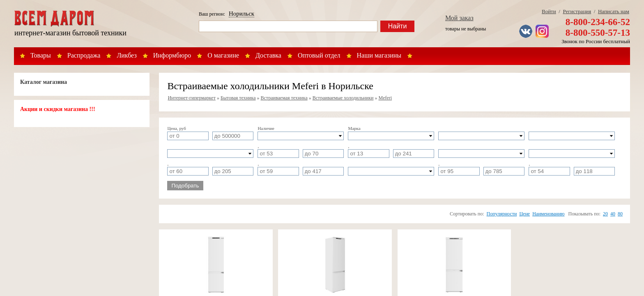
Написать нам (614, 11)
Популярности (502, 214)
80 (620, 214)
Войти (549, 11)
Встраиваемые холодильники (343, 98)
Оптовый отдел (319, 55)
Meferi (385, 98)
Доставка (268, 55)
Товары (41, 55)
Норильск (241, 14)
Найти (398, 26)
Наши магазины (379, 55)
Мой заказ (459, 18)
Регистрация (577, 11)
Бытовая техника (238, 98)
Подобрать (185, 186)
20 (605, 214)
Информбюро (172, 55)
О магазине (223, 55)
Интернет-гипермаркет (192, 98)
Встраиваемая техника (284, 98)
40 (613, 214)
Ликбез (126, 55)
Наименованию (548, 214)
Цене (524, 214)
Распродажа (84, 55)
